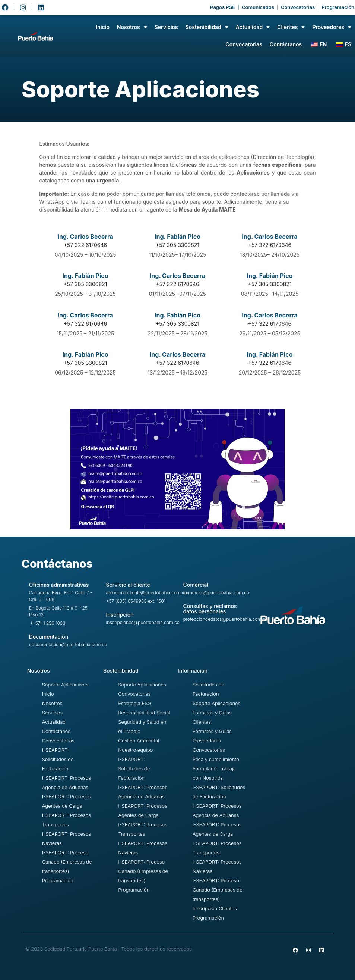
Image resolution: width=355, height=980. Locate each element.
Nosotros (132, 27)
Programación (58, 880)
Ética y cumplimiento (216, 759)
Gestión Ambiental (139, 741)
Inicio (102, 27)
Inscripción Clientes (215, 908)
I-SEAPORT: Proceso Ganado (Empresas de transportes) (67, 862)
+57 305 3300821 (177, 245)
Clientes (291, 27)
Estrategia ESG (135, 703)
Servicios (166, 27)
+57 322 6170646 (270, 245)
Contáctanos (286, 44)
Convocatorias (244, 44)
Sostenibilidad (207, 27)
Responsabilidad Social (144, 713)
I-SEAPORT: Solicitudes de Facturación (58, 759)
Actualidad (253, 27)
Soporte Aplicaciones (66, 685)
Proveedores (332, 27)
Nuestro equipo (135, 750)
